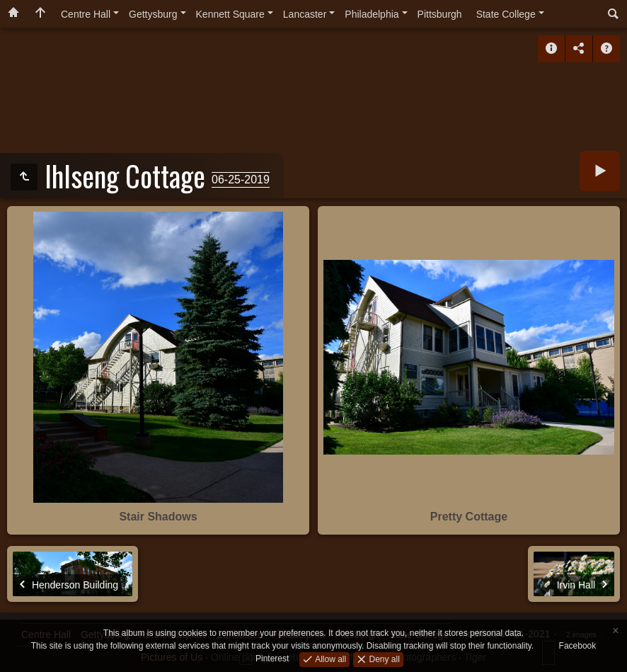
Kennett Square (230, 14)
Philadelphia (372, 14)
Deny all (383, 659)
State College (506, 14)
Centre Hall (86, 14)
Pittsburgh (440, 14)
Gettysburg (153, 14)
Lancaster (305, 14)
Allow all (329, 659)
